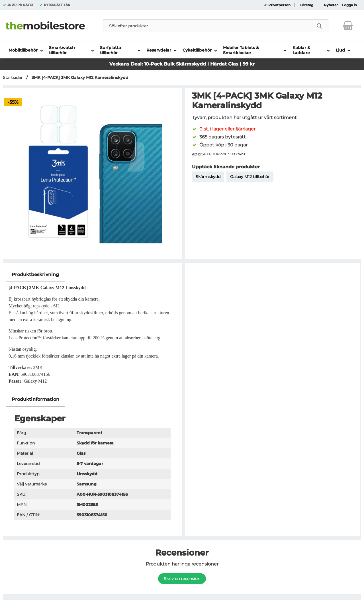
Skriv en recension (182, 579)
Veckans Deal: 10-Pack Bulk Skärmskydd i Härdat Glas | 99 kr (182, 64)
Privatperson (279, 5)
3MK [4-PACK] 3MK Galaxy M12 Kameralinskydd (79, 77)
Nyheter (331, 5)
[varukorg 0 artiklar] (348, 26)
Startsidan (13, 77)
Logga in (349, 5)
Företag (306, 5)
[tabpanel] (92, 330)
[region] (92, 275)
